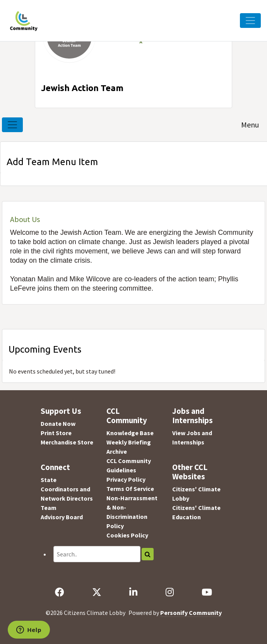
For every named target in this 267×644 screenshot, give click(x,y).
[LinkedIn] (133, 592)
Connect (55, 467)
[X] (97, 592)
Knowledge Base (130, 433)
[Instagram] (169, 592)
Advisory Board (62, 517)
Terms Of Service (130, 489)
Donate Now (58, 424)
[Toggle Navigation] (250, 21)
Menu (250, 125)
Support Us (61, 411)
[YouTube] (207, 592)
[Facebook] (60, 592)
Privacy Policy (126, 479)
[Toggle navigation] (12, 125)
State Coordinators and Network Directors (67, 489)
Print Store (56, 433)
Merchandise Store (67, 442)
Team (49, 508)
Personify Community (191, 613)
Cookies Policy (127, 535)
